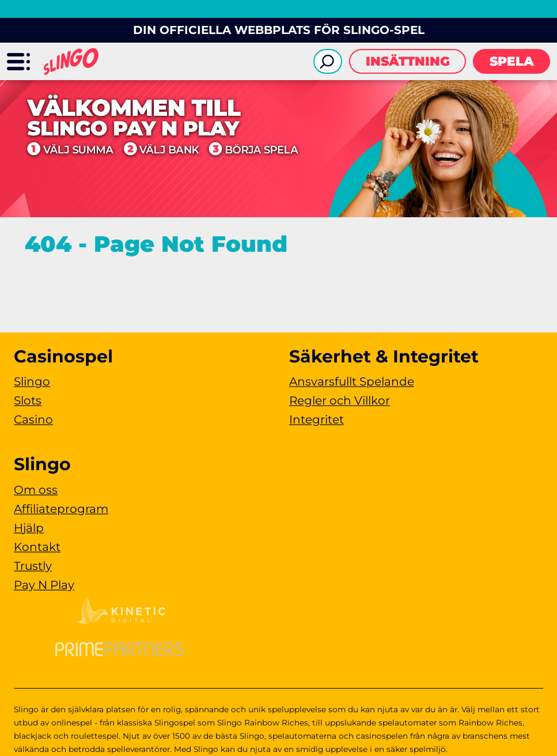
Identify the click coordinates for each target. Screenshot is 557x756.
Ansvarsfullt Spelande (352, 381)
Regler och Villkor (340, 400)
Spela (512, 61)
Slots (28, 400)
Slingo (32, 381)
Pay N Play (44, 585)
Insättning (408, 61)
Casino (33, 419)
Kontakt (37, 547)
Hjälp (29, 528)
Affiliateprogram (61, 509)
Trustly (33, 566)
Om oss (36, 490)
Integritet (317, 419)
